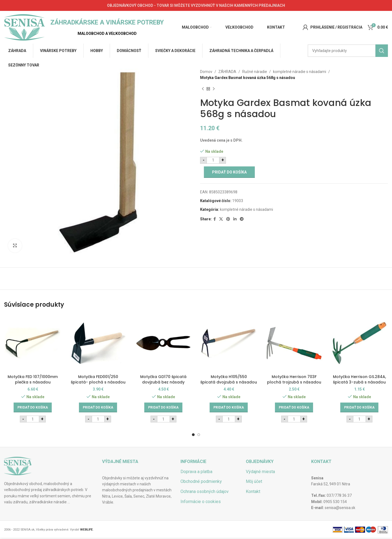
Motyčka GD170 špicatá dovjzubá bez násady (163, 379)
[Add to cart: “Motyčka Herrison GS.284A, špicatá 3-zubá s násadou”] (359, 407)
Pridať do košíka (229, 172)
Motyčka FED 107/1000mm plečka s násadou (33, 379)
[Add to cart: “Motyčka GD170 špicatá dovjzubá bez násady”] (163, 407)
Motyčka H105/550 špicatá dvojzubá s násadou (229, 379)
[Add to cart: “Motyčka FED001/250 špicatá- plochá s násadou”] (98, 407)
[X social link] (221, 219)
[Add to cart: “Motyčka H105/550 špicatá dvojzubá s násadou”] (229, 407)
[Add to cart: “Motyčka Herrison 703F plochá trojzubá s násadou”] (294, 407)
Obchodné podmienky (201, 481)
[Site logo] (24, 27)
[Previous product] (203, 89)
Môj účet (254, 481)
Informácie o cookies (201, 502)
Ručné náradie (255, 72)
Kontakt (253, 491)
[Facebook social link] (215, 219)
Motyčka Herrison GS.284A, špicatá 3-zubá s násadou (359, 379)
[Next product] (214, 89)
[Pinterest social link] (228, 219)
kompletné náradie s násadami (300, 72)
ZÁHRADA (227, 72)
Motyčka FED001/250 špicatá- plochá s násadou (98, 379)
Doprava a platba (196, 472)
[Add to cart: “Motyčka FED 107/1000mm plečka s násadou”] (33, 407)
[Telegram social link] (242, 219)
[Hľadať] (348, 51)
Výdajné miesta (260, 472)
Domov (206, 72)
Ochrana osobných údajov (205, 491)
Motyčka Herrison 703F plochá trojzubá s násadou (294, 379)
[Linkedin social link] (235, 219)
